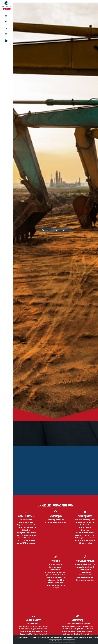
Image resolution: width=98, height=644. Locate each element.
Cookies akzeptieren (56, 641)
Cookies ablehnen (69, 641)
